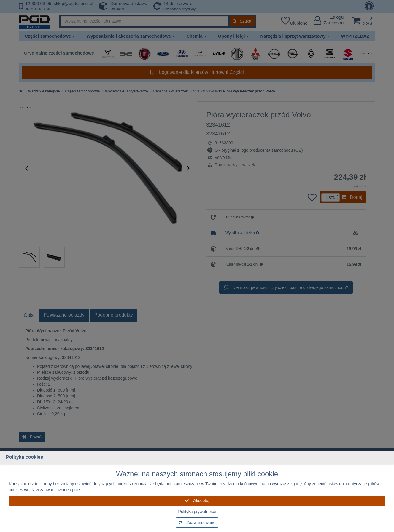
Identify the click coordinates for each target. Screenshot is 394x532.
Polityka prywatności (197, 512)
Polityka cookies (24, 457)
